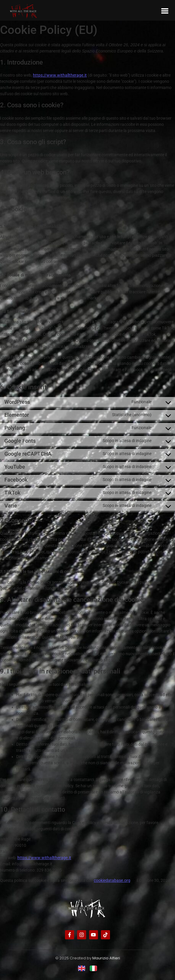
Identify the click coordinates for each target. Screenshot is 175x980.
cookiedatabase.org (112, 880)
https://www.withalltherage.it (60, 75)
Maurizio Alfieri (106, 958)
